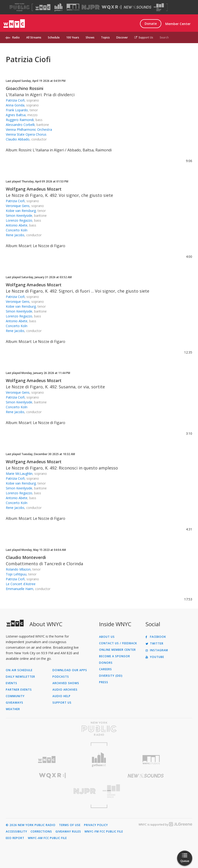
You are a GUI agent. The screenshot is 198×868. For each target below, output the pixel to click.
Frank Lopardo (17, 110)
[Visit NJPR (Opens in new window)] (91, 7)
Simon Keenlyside (19, 215)
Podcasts (61, 677)
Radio (16, 37)
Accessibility (16, 832)
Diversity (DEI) (111, 676)
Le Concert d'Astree (21, 584)
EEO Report (15, 838)
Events (11, 683)
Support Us (144, 37)
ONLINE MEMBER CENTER (117, 650)
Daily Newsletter (20, 677)
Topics (105, 37)
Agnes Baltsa (16, 115)
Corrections (41, 832)
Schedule (54, 37)
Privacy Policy (96, 825)
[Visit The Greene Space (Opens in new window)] (159, 7)
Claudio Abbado (18, 139)
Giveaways (15, 703)
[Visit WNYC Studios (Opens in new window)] (73, 7)
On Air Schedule (19, 670)
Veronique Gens (18, 206)
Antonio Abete (17, 225)
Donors (106, 663)
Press (104, 682)
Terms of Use (70, 825)
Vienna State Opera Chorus (26, 134)
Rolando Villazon (18, 569)
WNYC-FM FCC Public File (104, 832)
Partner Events (19, 690)
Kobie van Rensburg (21, 211)
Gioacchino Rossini (25, 88)
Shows (90, 37)
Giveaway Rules (68, 832)
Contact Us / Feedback (118, 643)
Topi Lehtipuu (16, 574)
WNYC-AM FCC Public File (47, 838)
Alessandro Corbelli (20, 125)
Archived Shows (66, 683)
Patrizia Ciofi (15, 100)
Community (15, 696)
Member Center (178, 24)
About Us (107, 637)
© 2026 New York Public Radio (31, 825)
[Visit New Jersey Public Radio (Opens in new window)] (52, 791)
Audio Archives (65, 690)
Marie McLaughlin (19, 474)
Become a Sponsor (115, 656)
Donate (151, 24)
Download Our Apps (70, 670)
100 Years (73, 37)
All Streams (34, 37)
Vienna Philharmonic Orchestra (29, 129)
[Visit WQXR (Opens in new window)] (112, 7)
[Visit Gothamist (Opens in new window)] (58, 7)
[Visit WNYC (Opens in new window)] (43, 7)
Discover (122, 37)
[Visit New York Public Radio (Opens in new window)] (99, 729)
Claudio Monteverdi (26, 557)
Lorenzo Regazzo (19, 220)
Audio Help (62, 696)
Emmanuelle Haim (19, 589)
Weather (13, 709)
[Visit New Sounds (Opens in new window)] (138, 7)
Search (164, 37)
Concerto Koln (17, 230)
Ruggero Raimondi (20, 120)
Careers (105, 669)
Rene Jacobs (15, 235)
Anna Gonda (15, 105)
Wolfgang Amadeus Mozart (34, 189)
